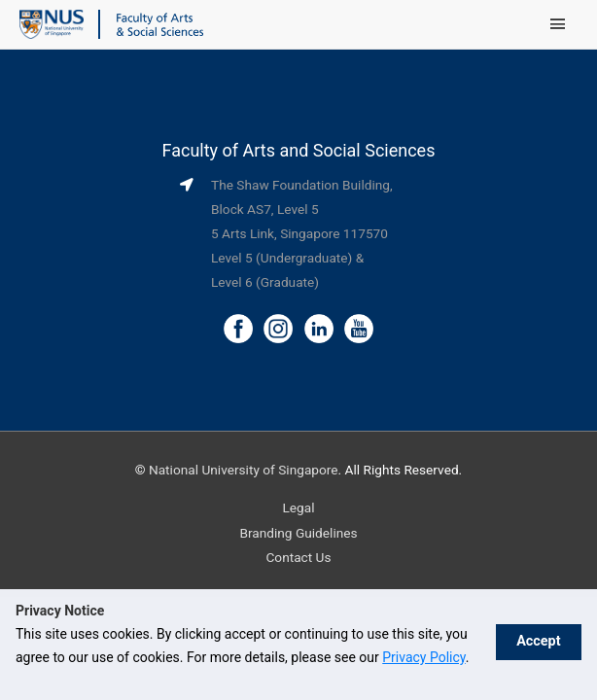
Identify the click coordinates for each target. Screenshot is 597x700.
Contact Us (298, 557)
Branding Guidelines (298, 533)
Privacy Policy (423, 657)
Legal (298, 507)
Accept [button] (535, 644)
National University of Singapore (244, 470)
